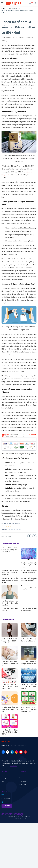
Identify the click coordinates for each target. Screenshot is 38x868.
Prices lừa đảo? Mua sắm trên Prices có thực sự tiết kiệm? (17, 11)
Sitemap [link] (4, 778)
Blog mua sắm (13, 8)
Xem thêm (13, 766)
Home (3, 8)
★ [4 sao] (17, 530)
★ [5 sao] (20, 530)
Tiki (9, 175)
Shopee (4, 175)
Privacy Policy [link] (23, 781)
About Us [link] (22, 778)
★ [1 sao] (9, 530)
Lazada (30, 172)
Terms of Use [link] (22, 784)
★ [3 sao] (15, 530)
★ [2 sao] (12, 530)
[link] (14, 3)
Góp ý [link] (3, 781)
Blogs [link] (21, 788)
